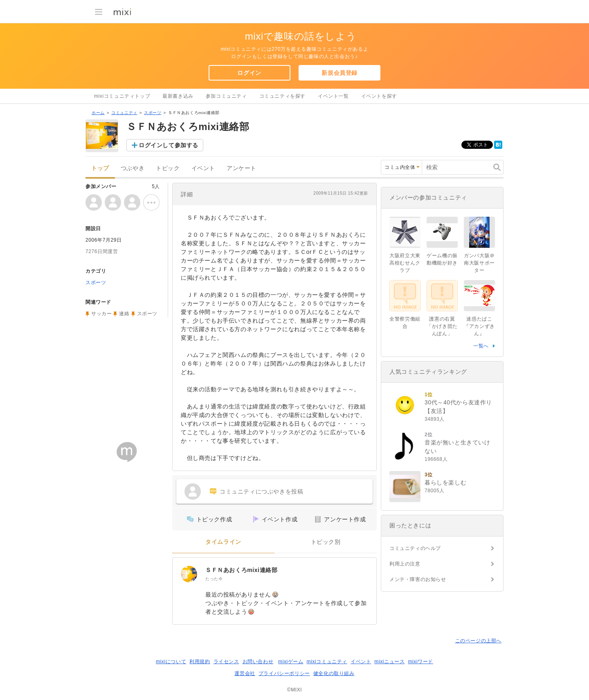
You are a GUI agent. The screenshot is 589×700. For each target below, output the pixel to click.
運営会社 (245, 673)
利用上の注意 (405, 564)
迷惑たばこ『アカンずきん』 (479, 326)
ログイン (249, 73)
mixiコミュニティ (327, 662)
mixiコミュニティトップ (122, 96)
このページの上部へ (478, 641)
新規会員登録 (339, 73)
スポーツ (153, 113)
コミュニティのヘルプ (415, 548)
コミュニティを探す (282, 96)
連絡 (124, 314)
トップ (100, 168)
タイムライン (223, 542)
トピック (168, 168)
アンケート (242, 168)
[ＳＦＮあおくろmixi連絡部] (189, 574)
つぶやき (133, 168)
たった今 (214, 579)
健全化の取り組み (334, 673)
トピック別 (326, 542)
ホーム (98, 113)
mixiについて (171, 662)
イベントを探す (379, 96)
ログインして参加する (169, 145)
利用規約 (200, 662)
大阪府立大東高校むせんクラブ (405, 263)
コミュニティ (124, 113)
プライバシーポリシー (284, 673)
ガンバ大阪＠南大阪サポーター (479, 263)
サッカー (101, 314)
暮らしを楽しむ (445, 482)
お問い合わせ (258, 662)
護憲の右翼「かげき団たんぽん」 (442, 326)
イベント (203, 168)
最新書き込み (178, 96)
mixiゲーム (291, 662)
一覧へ (481, 346)
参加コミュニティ (226, 96)
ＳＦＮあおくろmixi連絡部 (241, 570)
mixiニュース (389, 662)
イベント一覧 (333, 96)
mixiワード (420, 662)
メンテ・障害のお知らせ (418, 579)
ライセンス (226, 662)
